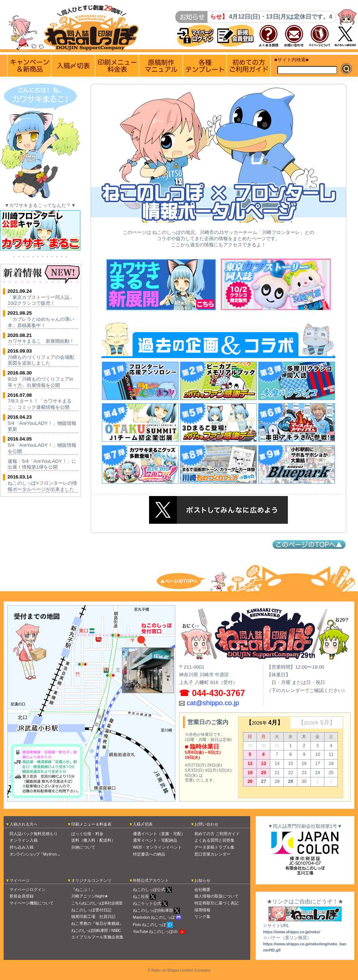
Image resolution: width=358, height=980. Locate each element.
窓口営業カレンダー (212, 854)
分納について (83, 847)
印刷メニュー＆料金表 (91, 824)
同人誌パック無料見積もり (34, 834)
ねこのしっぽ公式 (149, 889)
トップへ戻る (186, 581)
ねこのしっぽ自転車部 (153, 910)
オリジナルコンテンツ (91, 880)
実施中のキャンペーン (29, 66)
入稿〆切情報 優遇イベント (73, 66)
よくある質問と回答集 (214, 840)
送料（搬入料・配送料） (93, 840)
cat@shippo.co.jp (213, 703)
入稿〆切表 (143, 824)
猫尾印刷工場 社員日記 (93, 916)
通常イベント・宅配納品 (155, 840)
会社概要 (202, 889)
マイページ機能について (32, 903)
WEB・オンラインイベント (157, 847)
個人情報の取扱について (216, 896)
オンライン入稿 (24, 840)
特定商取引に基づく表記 (216, 903)
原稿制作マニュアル (161, 66)
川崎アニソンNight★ (90, 896)
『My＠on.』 (36, 854)
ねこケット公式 (147, 903)
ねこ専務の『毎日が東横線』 (97, 923)
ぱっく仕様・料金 (87, 834)
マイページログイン (28, 889)
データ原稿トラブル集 (214, 847)
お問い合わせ (206, 824)
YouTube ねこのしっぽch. (156, 931)
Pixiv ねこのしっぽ (150, 925)
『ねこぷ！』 (83, 889)
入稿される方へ (24, 824)
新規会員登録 (22, 896)
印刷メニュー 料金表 (117, 66)
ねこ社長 (141, 896)
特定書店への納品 (149, 854)
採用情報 (202, 910)
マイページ (20, 880)
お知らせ (202, 880)
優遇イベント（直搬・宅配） (159, 834)
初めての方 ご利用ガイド (249, 66)
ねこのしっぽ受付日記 (91, 910)
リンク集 (202, 916)
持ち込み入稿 (22, 847)
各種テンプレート (205, 66)
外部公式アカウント (151, 880)
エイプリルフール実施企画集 (97, 937)
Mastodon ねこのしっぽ (154, 917)
